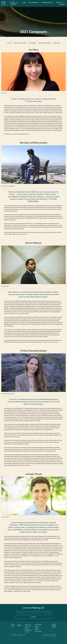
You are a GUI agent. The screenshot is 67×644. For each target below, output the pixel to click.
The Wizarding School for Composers (34, 581)
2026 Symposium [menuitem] (34, 3)
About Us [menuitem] (60, 3)
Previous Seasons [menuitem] (48, 3)
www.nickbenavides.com (22, 234)
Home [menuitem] (24, 3)
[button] (33, 608)
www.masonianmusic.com (53, 342)
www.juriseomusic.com (47, 130)
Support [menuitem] (62, 4)
